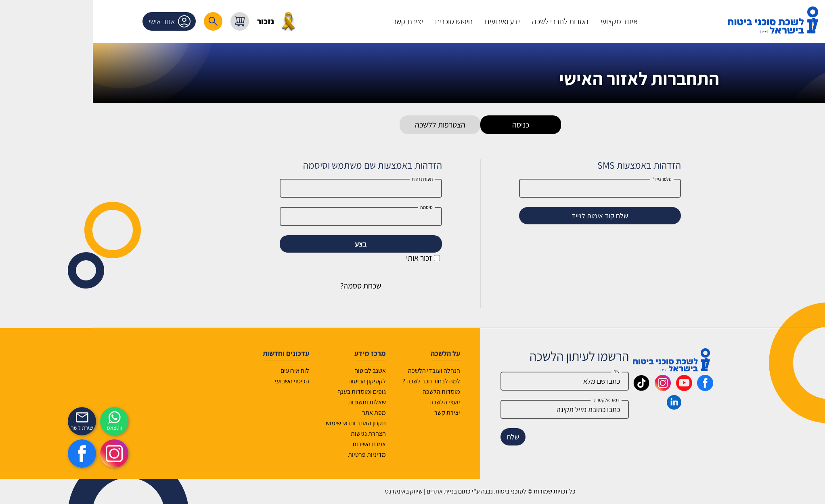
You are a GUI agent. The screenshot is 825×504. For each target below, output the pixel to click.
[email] (497, 409)
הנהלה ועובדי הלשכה (366, 371)
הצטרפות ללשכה (372, 125)
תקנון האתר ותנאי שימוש (288, 423)
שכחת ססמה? (293, 286)
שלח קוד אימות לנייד (532, 216)
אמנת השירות (301, 444)
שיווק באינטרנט (336, 491)
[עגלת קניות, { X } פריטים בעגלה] (172, 21)
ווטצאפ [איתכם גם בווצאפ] (47, 428)
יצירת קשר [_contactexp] (14, 428)
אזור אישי (103, 21)
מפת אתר (306, 413)
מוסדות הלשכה (374, 392)
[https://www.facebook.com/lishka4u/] (14, 454)
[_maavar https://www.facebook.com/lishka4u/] (637, 388)
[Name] (497, 381)
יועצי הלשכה (377, 402)
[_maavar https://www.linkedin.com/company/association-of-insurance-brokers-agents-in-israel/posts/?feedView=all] (606, 407)
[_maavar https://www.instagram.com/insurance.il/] (595, 388)
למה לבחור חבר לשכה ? (363, 381)
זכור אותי (355, 258)
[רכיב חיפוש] (145, 21)
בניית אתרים (374, 491)
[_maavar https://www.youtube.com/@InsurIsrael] (616, 388)
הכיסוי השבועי (224, 381)
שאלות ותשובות (299, 402)
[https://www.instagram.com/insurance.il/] (46, 454)
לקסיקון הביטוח (299, 381)
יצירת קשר (379, 413)
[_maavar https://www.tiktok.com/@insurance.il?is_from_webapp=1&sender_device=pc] (574, 388)
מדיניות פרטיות (299, 455)
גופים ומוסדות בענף (294, 392)
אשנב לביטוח (302, 371)
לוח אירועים (227, 371)
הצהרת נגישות (300, 434)
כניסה (453, 125)
